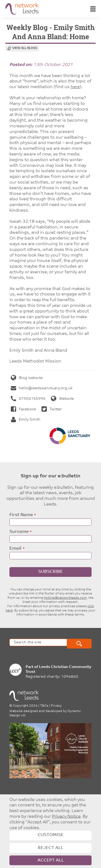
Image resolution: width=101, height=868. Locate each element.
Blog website (27, 378)
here (75, 87)
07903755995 (28, 399)
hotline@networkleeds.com (65, 598)
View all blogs (25, 48)
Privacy (56, 706)
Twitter (52, 409)
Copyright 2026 (25, 706)
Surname (19, 532)
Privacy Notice (66, 817)
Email (15, 548)
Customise (51, 835)
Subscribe (50, 572)
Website (62, 399)
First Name (21, 515)
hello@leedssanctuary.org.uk (42, 388)
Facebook (23, 409)
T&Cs (44, 706)
